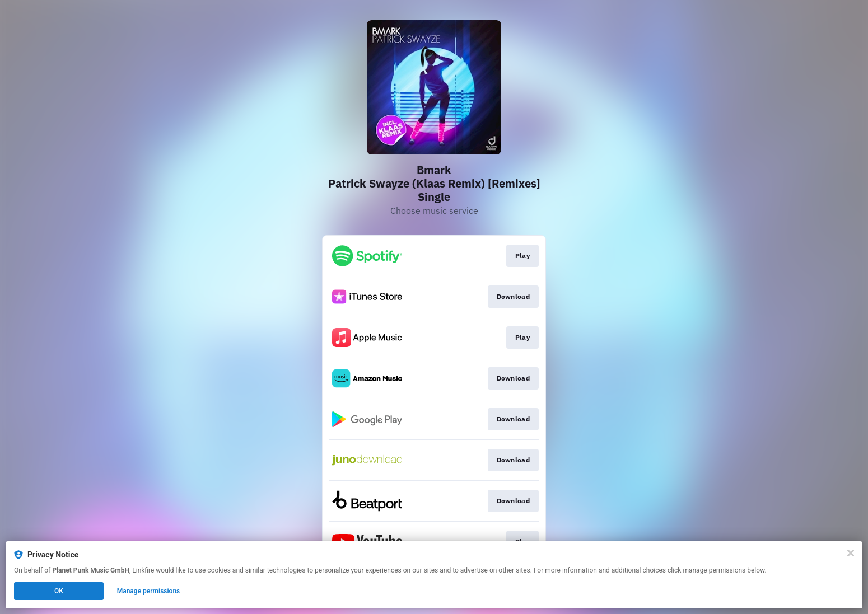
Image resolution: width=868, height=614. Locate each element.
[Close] (851, 553)
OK (59, 591)
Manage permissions (149, 591)
